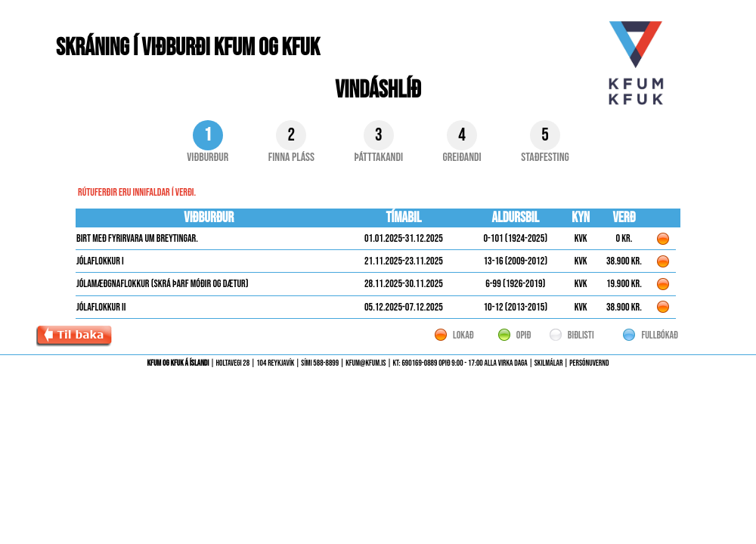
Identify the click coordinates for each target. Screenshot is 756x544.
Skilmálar (549, 363)
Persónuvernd (589, 363)
